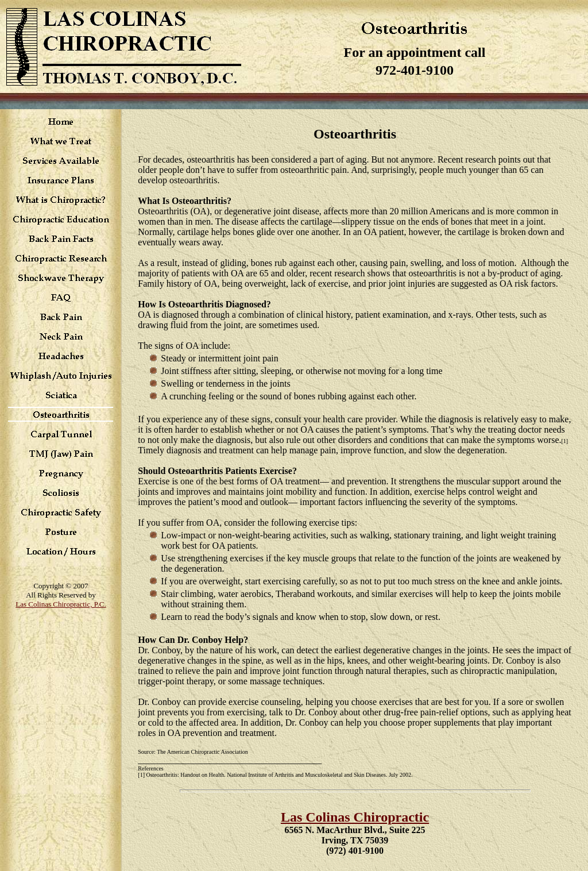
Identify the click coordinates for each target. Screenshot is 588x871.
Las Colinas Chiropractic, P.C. (61, 604)
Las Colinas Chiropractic (355, 817)
